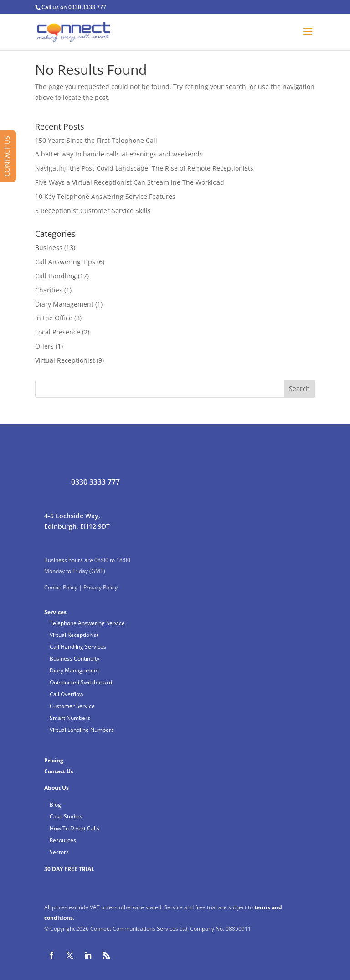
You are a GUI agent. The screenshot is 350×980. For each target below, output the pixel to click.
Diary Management (64, 304)
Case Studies (66, 816)
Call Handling (56, 276)
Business (49, 248)
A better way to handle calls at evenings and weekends (119, 154)
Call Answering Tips (65, 262)
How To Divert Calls (75, 828)
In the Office (54, 318)
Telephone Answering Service (87, 623)
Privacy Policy (100, 587)
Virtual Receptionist (65, 360)
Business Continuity (75, 659)
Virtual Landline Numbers (82, 730)
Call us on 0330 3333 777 (74, 7)
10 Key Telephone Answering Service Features (105, 196)
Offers (44, 346)
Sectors (59, 852)
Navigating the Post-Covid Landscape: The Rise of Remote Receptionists (144, 168)
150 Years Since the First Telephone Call (96, 140)
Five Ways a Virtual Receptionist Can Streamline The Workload (130, 182)
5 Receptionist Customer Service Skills (93, 211)
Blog (55, 805)
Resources (63, 840)
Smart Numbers (70, 718)
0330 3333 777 (95, 482)
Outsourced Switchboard (81, 682)
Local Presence (58, 332)
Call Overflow (67, 694)
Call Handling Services (78, 647)
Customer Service (72, 706)
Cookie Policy (61, 587)
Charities (49, 290)
